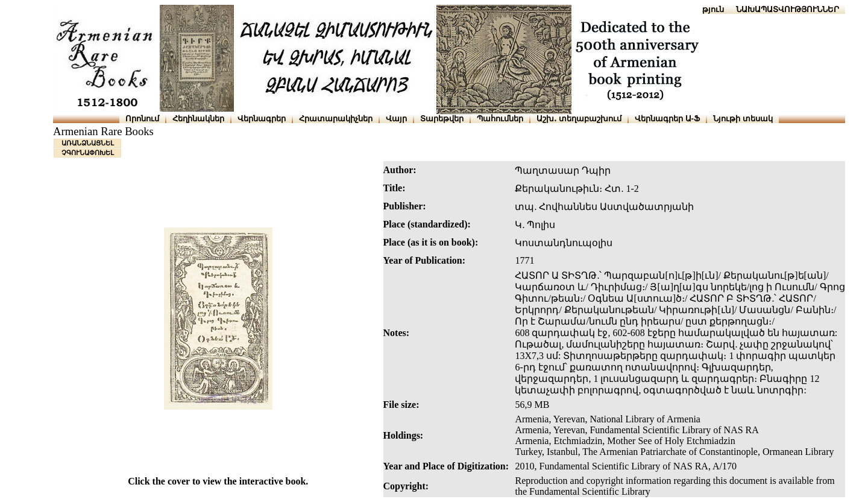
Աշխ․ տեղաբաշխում (579, 119)
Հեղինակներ (198, 119)
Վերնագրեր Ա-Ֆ (667, 119)
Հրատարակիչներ (336, 119)
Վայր (396, 119)
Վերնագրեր (262, 119)
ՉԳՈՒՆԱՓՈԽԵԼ (88, 153)
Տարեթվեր (442, 119)
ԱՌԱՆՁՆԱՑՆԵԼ (88, 143)
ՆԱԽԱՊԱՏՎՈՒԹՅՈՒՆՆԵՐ (788, 9)
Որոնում (142, 119)
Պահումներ (500, 119)
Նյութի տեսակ (743, 119)
